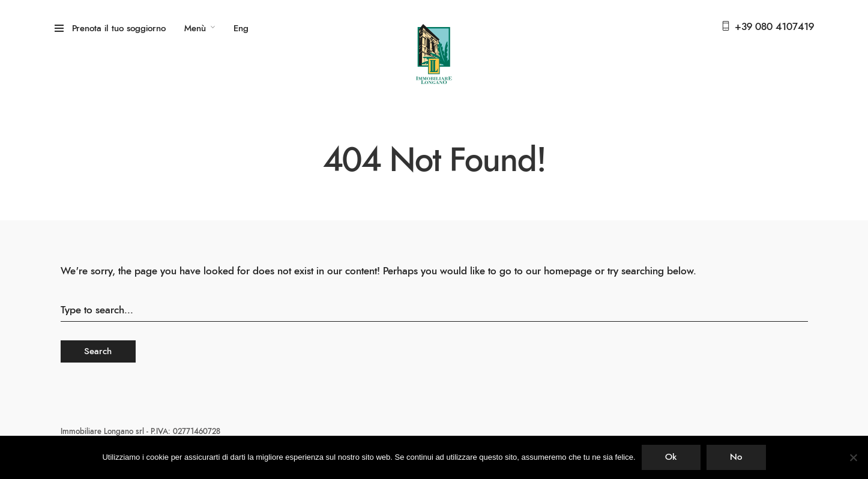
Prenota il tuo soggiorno (119, 29)
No (736, 457)
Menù (195, 29)
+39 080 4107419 (774, 27)
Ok (671, 457)
